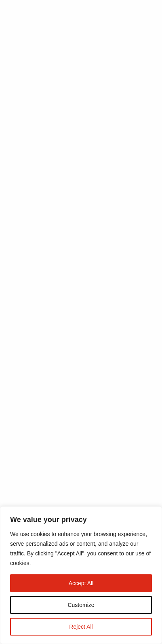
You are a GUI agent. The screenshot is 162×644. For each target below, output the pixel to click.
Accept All (81, 583)
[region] (81, 575)
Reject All (81, 627)
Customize (81, 605)
